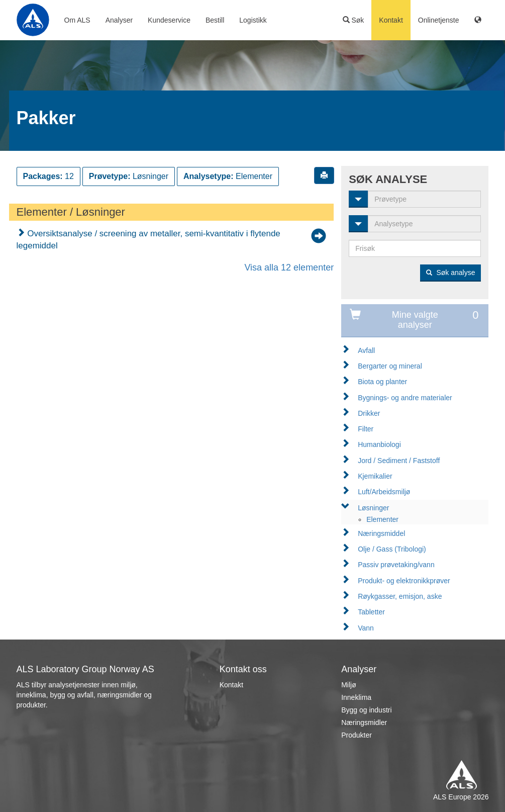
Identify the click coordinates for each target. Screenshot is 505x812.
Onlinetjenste (439, 20)
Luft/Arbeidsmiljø (384, 492)
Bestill (215, 20)
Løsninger (373, 508)
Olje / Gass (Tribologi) (392, 549)
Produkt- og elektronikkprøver (404, 581)
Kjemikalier (375, 476)
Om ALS (77, 20)
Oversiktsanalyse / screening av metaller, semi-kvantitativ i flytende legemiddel (148, 240)
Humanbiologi (379, 444)
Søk (354, 20)
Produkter (357, 735)
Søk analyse (451, 273)
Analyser (119, 20)
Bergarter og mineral (390, 366)
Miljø (349, 685)
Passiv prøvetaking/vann (396, 565)
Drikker (369, 413)
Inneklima (356, 697)
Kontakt (391, 20)
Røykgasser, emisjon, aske (400, 596)
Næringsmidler (364, 723)
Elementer (382, 519)
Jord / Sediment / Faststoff (399, 461)
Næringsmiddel (381, 533)
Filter (366, 429)
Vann (366, 628)
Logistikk (253, 20)
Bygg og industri (366, 710)
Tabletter (371, 612)
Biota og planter (382, 382)
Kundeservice (169, 20)
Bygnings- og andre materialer (405, 398)
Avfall (366, 350)
